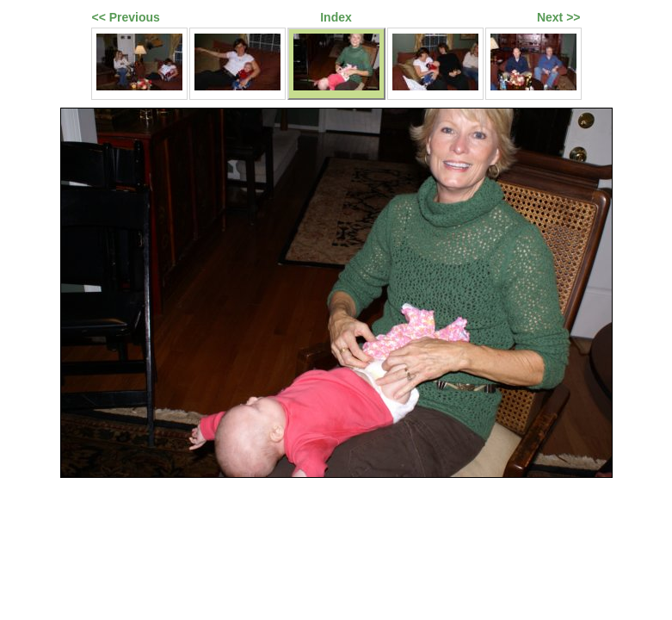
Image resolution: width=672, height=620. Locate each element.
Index (336, 17)
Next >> (559, 17)
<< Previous (126, 17)
